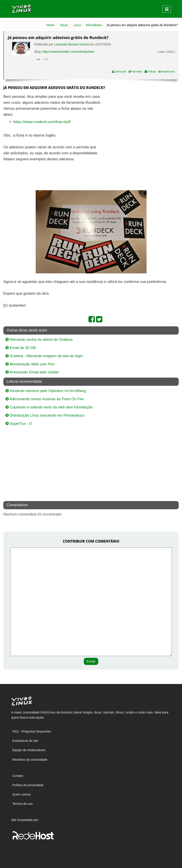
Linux (77, 25)
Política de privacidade (28, 785)
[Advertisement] (140, 126)
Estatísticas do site (25, 741)
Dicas (64, 25)
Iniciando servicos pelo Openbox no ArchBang (46, 391)
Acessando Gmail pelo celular (32, 372)
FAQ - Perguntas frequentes (32, 731)
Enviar (91, 661)
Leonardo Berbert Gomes (72, 44)
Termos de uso (23, 804)
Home (50, 25)
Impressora (166, 72)
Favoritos (136, 72)
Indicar (150, 72)
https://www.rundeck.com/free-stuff (42, 122)
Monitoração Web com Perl (30, 364)
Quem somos (22, 794)
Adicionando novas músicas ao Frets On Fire (45, 399)
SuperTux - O (19, 424)
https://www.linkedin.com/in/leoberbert (68, 52)
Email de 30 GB (21, 348)
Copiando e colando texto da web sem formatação (49, 407)
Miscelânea (94, 25)
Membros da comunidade (30, 760)
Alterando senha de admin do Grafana (39, 340)
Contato (18, 776)
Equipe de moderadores (29, 750)
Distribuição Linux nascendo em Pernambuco (45, 415)
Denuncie (119, 72)
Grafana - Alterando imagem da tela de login (44, 356)
